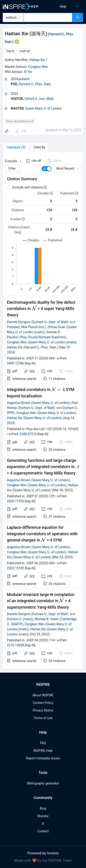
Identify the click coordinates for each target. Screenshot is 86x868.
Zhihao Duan (56, 327)
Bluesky (43, 816)
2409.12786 (15, 363)
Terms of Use (43, 718)
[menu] (65, 6)
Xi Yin (28, 72)
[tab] (16, 147)
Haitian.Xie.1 (38, 60)
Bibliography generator (43, 783)
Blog (43, 808)
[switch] (47, 169)
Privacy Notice (43, 710)
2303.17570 (15, 501)
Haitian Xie (15, 347)
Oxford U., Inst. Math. (40, 99)
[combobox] (48, 17)
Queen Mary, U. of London (44, 108)
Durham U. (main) (19, 619)
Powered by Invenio (43, 853)
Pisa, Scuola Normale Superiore (43, 337)
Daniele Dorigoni (19, 322)
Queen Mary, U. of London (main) (52, 342)
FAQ (43, 743)
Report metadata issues (43, 758)
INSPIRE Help (43, 751)
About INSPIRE (43, 695)
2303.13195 (15, 568)
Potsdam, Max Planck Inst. (26, 327)
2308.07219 (28, 434)
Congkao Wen (38, 67)
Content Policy (43, 703)
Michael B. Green (47, 619)
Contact (43, 831)
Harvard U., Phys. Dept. (35, 84)
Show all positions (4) (20, 121)
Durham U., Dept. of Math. (51, 322)
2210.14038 (15, 645)
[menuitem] (63, 6)
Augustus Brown (19, 403)
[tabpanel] (43, 410)
